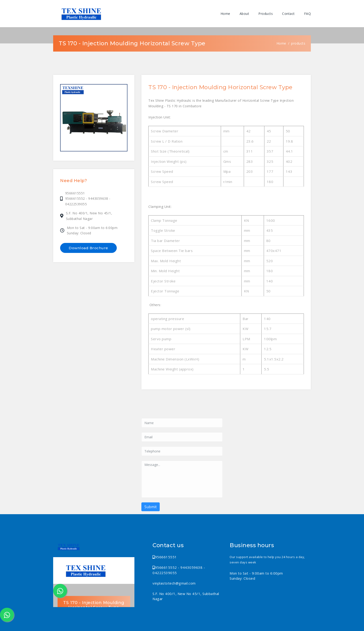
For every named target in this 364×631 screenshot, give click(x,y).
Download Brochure (88, 248)
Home (225, 14)
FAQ (308, 14)
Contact (288, 14)
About (244, 14)
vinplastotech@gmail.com (174, 583)
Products (266, 14)
